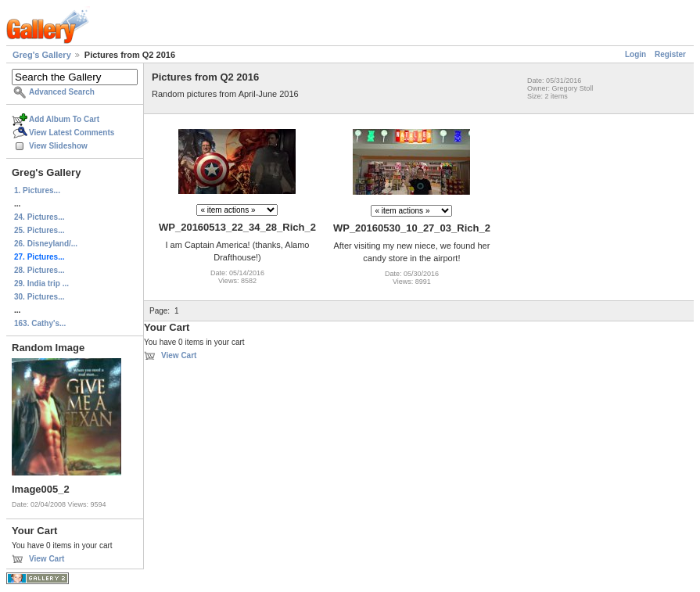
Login (635, 54)
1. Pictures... (37, 190)
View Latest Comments (72, 133)
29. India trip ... (41, 283)
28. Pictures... (39, 270)
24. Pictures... (39, 217)
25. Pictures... (39, 230)
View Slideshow (58, 146)
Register (670, 54)
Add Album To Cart (64, 119)
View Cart (47, 559)
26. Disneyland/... (46, 244)
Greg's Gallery (42, 55)
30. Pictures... (39, 297)
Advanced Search (62, 92)
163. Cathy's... (40, 323)
